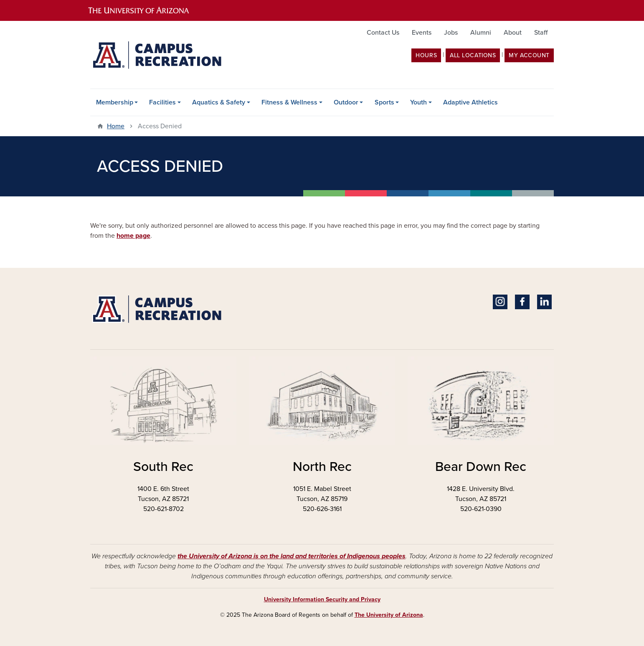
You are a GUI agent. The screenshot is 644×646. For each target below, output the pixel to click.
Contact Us (383, 33)
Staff (541, 33)
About (513, 33)
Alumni (481, 33)
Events (422, 33)
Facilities (162, 102)
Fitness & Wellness (289, 102)
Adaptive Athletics (470, 102)
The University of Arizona (389, 615)
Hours (426, 55)
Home (116, 126)
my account (529, 55)
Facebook (522, 302)
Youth (418, 102)
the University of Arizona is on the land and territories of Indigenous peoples (292, 556)
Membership (115, 102)
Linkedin (544, 302)
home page (133, 236)
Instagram (500, 302)
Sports (384, 102)
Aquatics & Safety (219, 102)
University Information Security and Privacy (322, 599)
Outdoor (346, 102)
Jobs (451, 33)
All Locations (473, 55)
